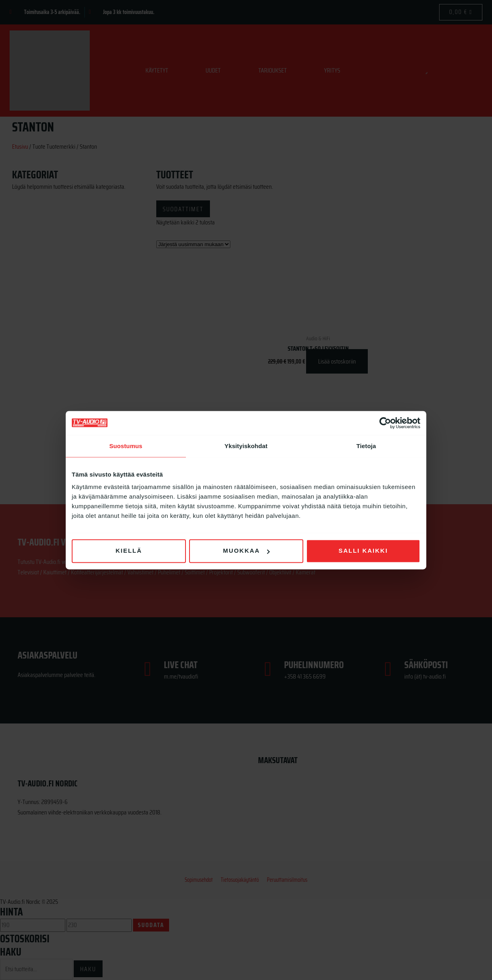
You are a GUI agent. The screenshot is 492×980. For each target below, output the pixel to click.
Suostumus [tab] (126, 446)
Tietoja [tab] (366, 446)
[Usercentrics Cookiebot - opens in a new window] (385, 423)
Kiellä (129, 551)
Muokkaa (246, 551)
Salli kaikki (363, 551)
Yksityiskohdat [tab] (246, 446)
